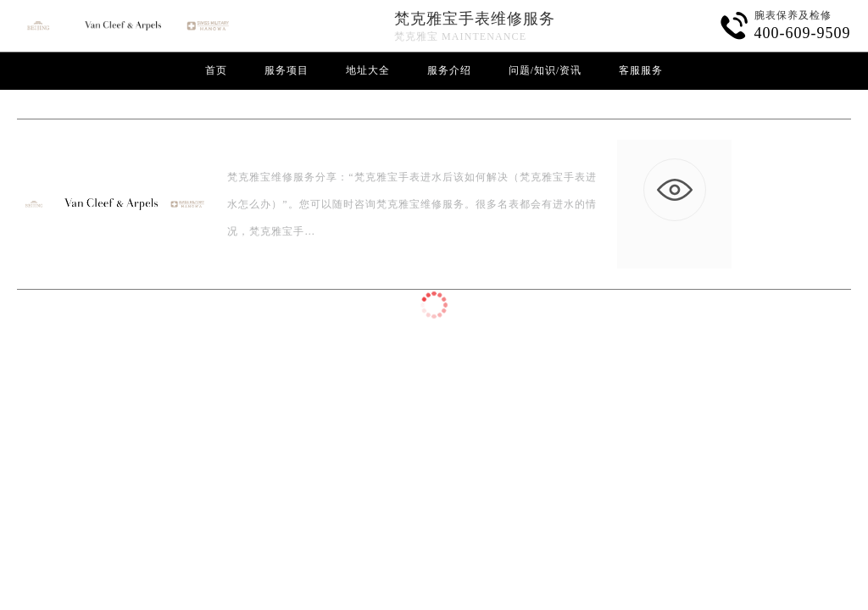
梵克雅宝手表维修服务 (475, 19)
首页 (216, 70)
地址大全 (368, 70)
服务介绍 (449, 70)
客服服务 (641, 70)
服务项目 (287, 70)
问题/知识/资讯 (545, 70)
